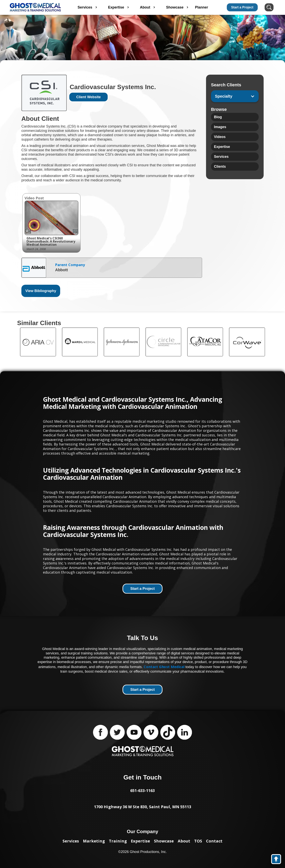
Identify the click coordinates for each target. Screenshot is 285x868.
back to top (278, 860)
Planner (212, 7)
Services (71, 841)
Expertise (140, 841)
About (184, 841)
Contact (214, 841)
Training (118, 841)
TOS (198, 841)
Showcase (164, 841)
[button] (235, 96)
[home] (35, 7)
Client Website (88, 97)
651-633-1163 (142, 790)
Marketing (94, 841)
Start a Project (242, 7)
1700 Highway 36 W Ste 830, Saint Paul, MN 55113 (143, 807)
